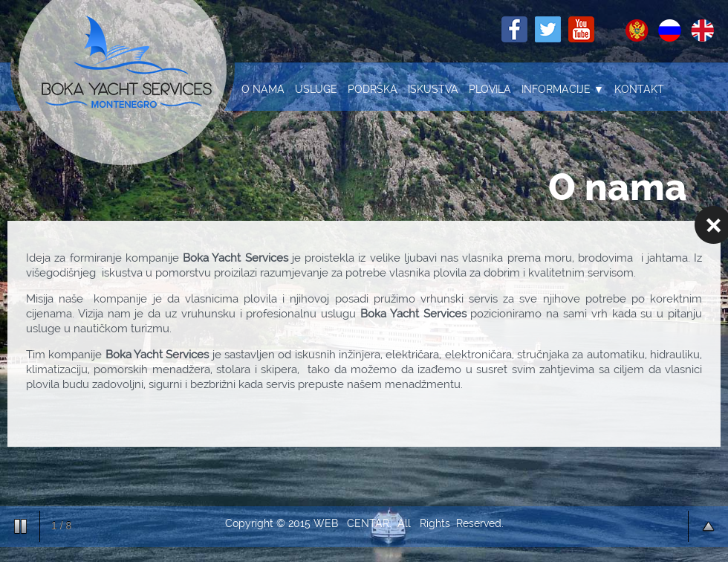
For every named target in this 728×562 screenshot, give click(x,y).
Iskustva (433, 89)
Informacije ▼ (563, 89)
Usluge (316, 89)
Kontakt (639, 89)
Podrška (373, 89)
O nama (263, 89)
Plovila (490, 89)
